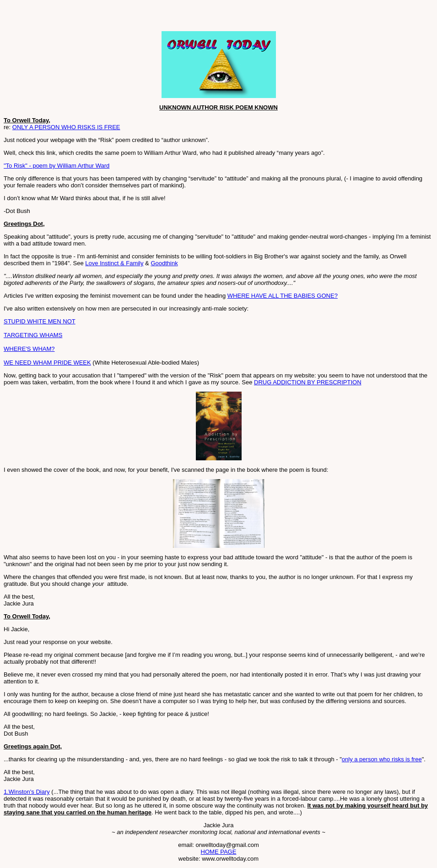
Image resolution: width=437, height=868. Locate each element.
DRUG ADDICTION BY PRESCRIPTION (308, 382)
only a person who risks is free (382, 759)
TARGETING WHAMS (33, 335)
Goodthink (164, 263)
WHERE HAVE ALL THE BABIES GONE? (283, 296)
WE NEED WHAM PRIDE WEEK (47, 363)
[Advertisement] (111, 17)
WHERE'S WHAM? (29, 349)
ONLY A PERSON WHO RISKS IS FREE (66, 127)
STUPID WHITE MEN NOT (40, 321)
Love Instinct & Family (114, 263)
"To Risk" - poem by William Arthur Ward (57, 166)
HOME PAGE (219, 852)
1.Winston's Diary (27, 792)
